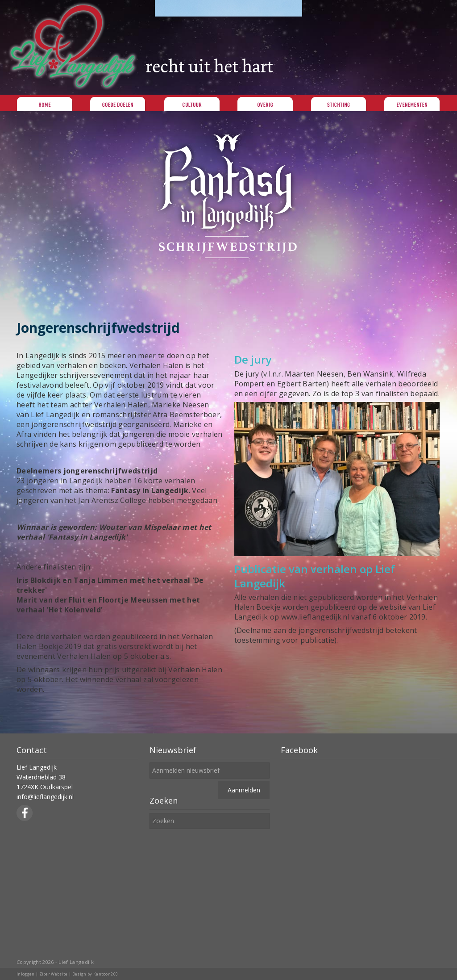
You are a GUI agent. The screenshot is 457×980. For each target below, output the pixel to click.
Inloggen (26, 974)
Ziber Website (54, 974)
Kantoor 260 (106, 974)
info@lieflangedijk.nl (45, 797)
